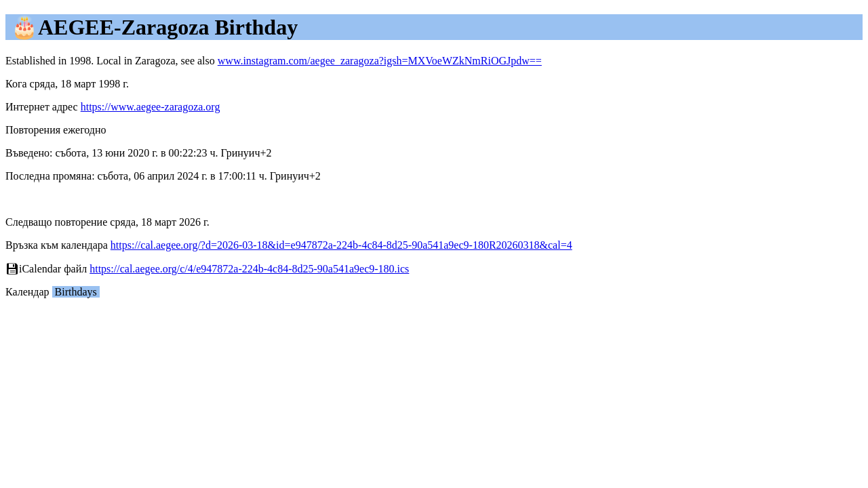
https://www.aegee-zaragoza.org (151, 107)
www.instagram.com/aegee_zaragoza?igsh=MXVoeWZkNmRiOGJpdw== (380, 61)
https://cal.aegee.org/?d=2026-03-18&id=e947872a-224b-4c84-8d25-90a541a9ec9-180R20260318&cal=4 (341, 245)
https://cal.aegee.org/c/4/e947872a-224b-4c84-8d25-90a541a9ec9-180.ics (249, 269)
